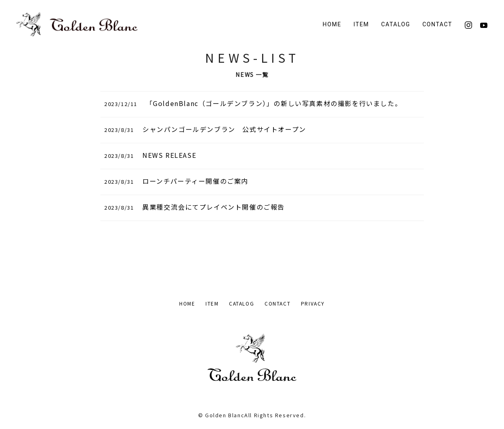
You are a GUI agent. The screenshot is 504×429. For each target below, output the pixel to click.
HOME (332, 24)
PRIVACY (313, 303)
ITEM (212, 303)
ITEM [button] (361, 24)
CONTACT (437, 24)
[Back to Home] (77, 24)
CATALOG (396, 24)
